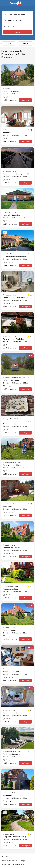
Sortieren (25, 43)
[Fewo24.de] (16, 4)
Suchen (18, 32)
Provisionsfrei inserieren (10, 861)
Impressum (6, 864)
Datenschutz (20, 864)
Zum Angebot (25, 100)
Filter (9, 43)
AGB (13, 864)
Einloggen (23, 861)
